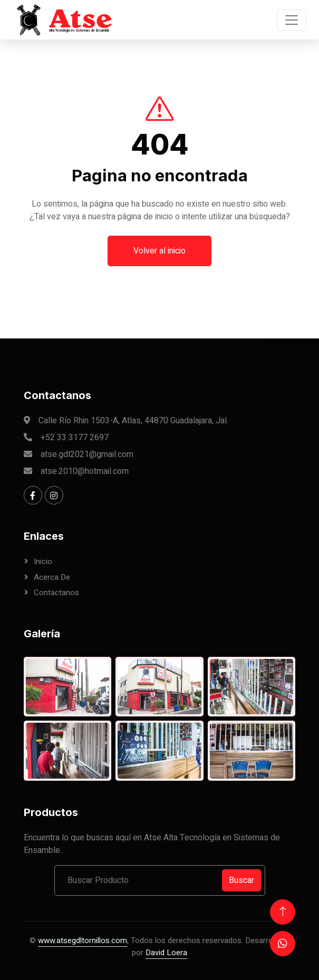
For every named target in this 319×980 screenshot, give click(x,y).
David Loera (166, 953)
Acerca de (52, 577)
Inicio (43, 561)
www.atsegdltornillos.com (83, 940)
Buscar (241, 880)
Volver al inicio (159, 266)
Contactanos (56, 593)
